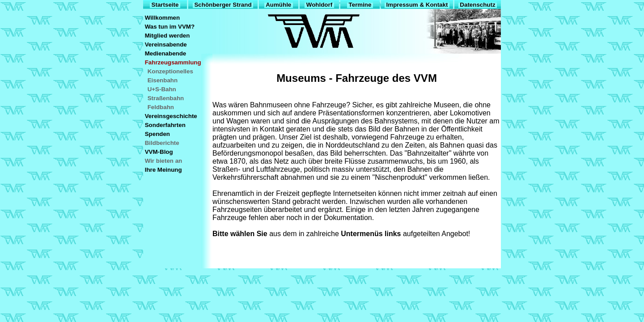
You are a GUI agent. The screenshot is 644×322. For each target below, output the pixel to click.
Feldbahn (161, 107)
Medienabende (165, 53)
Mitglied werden (167, 36)
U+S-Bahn (162, 89)
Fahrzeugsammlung (173, 62)
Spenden (157, 134)
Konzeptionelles (170, 71)
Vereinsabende (166, 44)
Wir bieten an (163, 161)
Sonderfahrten (165, 125)
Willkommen (162, 18)
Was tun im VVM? (170, 27)
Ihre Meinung (163, 170)
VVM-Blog (159, 152)
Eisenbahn (163, 80)
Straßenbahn (166, 98)
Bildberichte (162, 143)
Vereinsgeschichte (171, 116)
